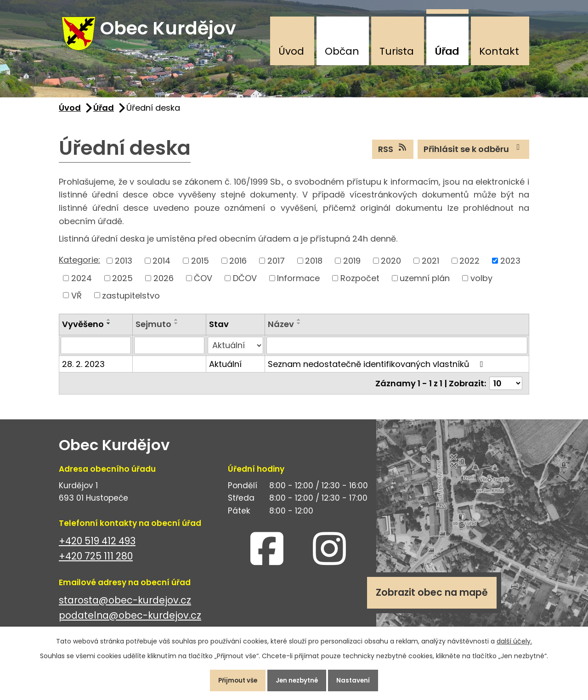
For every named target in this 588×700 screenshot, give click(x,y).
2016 (238, 266)
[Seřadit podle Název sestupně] (299, 329)
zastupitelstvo (131, 301)
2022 (469, 266)
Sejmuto (153, 330)
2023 (510, 266)
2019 (352, 266)
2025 (122, 284)
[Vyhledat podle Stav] (235, 351)
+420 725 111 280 (96, 562)
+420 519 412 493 (97, 546)
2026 (164, 284)
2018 (314, 266)
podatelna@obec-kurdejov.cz (130, 621)
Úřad (447, 51)
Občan (342, 51)
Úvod (291, 51)
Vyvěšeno (83, 330)
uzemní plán (425, 284)
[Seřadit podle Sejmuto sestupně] (176, 329)
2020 (391, 266)
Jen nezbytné (298, 679)
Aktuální (225, 370)
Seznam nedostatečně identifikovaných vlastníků (377, 370)
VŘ (76, 301)
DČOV (245, 284)
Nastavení (360, 679)
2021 (430, 266)
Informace (298, 284)
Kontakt (499, 51)
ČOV (203, 284)
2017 (276, 266)
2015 (200, 266)
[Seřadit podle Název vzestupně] (299, 325)
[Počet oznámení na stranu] (506, 389)
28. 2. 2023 (83, 370)
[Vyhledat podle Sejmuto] (169, 351)
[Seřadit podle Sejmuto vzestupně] (176, 325)
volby (481, 284)
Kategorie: (79, 265)
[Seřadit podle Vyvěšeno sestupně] (109, 329)
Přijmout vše (231, 679)
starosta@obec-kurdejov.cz (125, 606)
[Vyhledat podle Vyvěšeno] (96, 351)
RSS (393, 154)
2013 (124, 266)
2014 (161, 266)
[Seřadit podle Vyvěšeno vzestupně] (109, 325)
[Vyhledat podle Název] (397, 351)
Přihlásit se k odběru (474, 154)
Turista (397, 51)
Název (281, 330)
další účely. (514, 638)
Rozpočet (360, 284)
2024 (82, 284)
